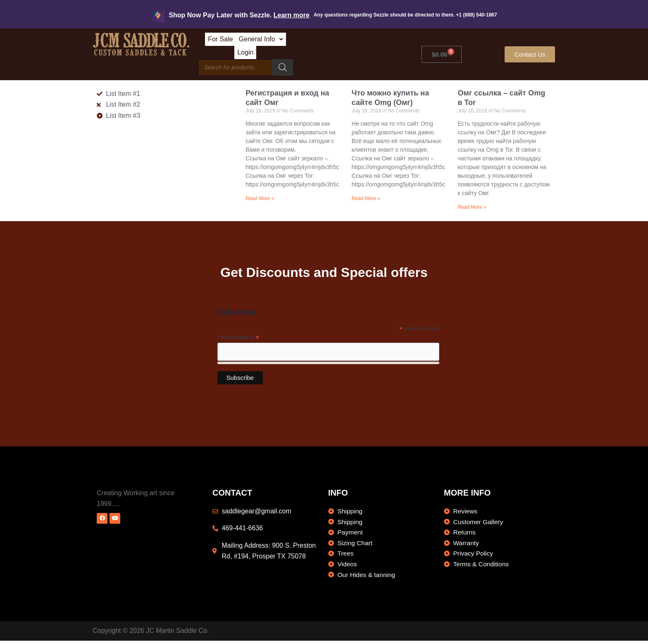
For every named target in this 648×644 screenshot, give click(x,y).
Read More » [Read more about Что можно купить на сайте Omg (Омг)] (366, 191)
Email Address (238, 330)
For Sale (261, 42)
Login (354, 42)
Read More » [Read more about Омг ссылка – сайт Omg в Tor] (472, 200)
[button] (310, 42)
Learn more (292, 15)
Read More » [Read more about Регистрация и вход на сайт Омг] (260, 191)
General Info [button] (310, 42)
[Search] (343, 60)
